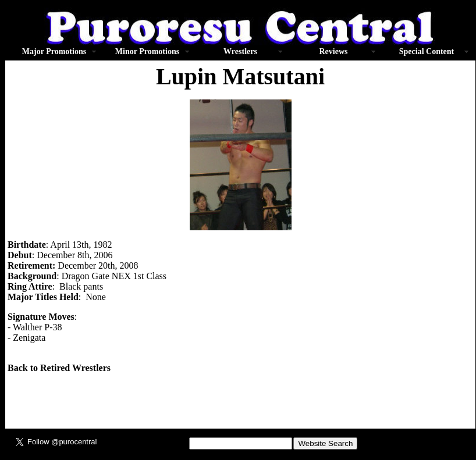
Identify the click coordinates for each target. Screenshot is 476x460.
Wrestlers (240, 51)
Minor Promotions (147, 51)
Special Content (427, 51)
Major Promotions (54, 51)
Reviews (334, 51)
